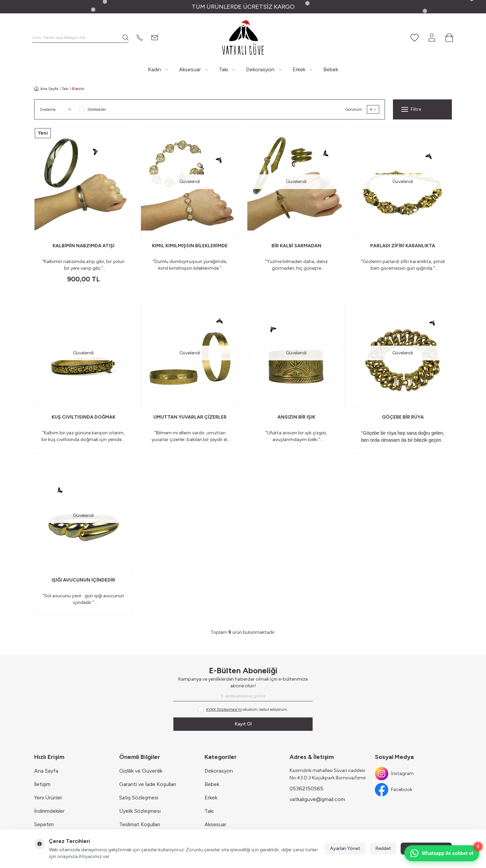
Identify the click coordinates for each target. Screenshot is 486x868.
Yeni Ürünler (48, 798)
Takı (65, 89)
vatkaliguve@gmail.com (317, 799)
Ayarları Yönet (345, 848)
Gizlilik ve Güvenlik (141, 771)
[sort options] (57, 109)
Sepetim (44, 824)
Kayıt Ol (243, 724)
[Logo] (243, 37)
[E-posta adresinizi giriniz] (243, 696)
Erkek (211, 798)
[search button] (126, 37)
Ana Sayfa (46, 771)
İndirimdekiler (49, 811)
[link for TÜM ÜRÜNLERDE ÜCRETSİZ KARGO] (243, 7)
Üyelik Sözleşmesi (140, 811)
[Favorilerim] (414, 37)
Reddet (383, 848)
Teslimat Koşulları (140, 824)
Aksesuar (215, 824)
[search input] (80, 37)
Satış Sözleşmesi (139, 798)
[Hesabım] (432, 37)
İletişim (42, 784)
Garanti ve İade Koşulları (148, 784)
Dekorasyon (219, 771)
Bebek (212, 784)
